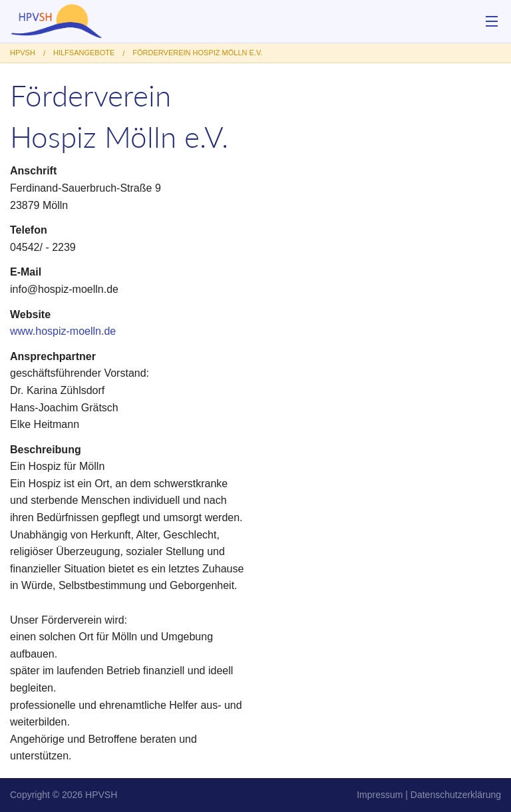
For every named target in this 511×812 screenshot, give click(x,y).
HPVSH (101, 795)
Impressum (380, 795)
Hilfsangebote (84, 53)
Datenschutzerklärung (456, 795)
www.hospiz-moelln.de (63, 331)
